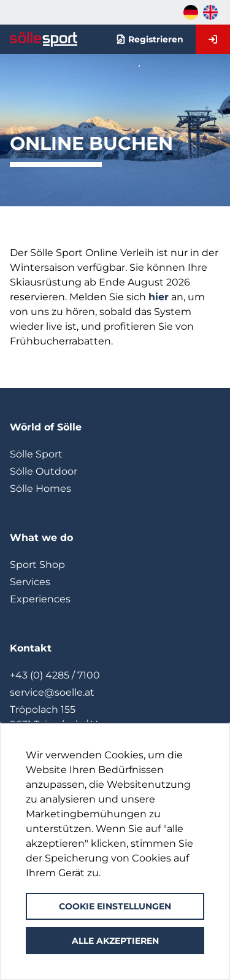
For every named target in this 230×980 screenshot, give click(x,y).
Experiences (40, 599)
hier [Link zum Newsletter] (159, 297)
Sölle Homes (40, 488)
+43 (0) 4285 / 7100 (55, 675)
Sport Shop (37, 565)
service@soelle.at (52, 692)
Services (30, 582)
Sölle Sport (36, 454)
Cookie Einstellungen (115, 906)
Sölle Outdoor (44, 471)
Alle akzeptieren (115, 941)
